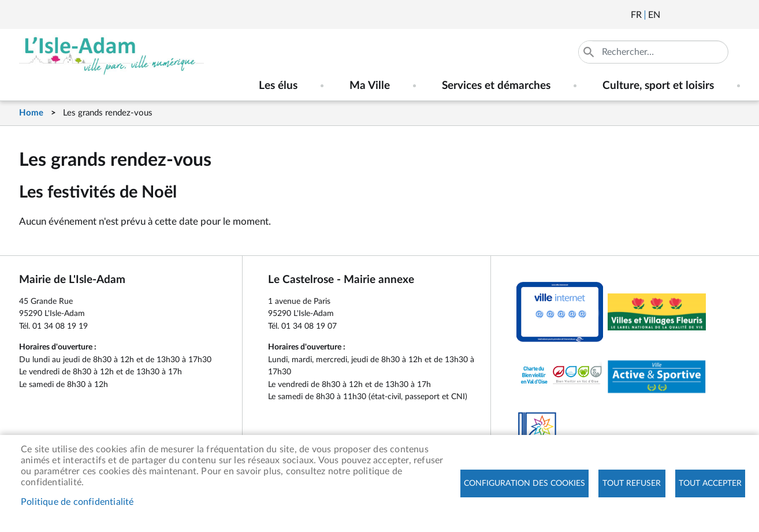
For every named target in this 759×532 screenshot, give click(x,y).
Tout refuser (632, 483)
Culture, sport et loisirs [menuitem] (658, 86)
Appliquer (590, 52)
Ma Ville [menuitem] (370, 86)
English (654, 15)
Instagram (732, 15)
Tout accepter (710, 483)
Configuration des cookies (524, 483)
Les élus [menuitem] (278, 86)
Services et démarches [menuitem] (496, 86)
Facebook (701, 15)
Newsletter (670, 15)
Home (31, 113)
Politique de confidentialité (77, 502)
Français (636, 15)
